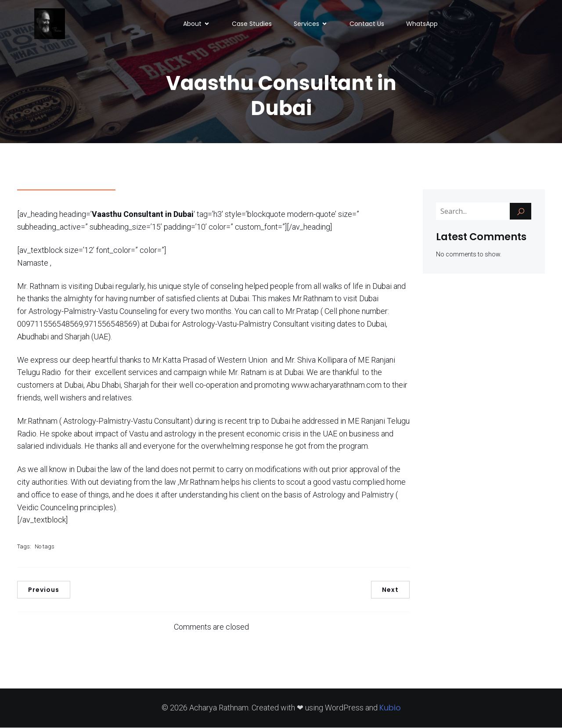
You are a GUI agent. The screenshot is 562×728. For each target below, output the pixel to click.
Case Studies (252, 24)
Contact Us (367, 24)
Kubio (390, 708)
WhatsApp (422, 24)
